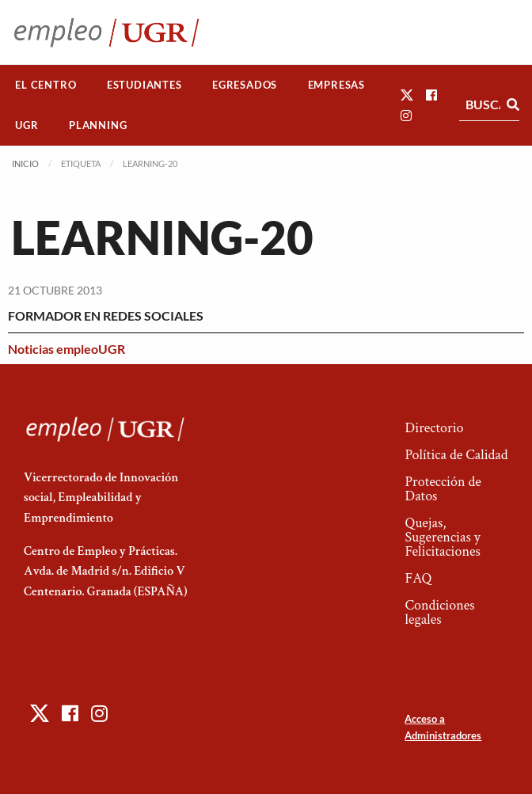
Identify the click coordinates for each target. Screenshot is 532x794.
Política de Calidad (456, 455)
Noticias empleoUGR (66, 349)
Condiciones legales (439, 612)
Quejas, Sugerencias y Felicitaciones (442, 537)
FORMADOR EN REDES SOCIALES (106, 315)
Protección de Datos (443, 489)
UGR (27, 125)
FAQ (418, 578)
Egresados (245, 85)
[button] (407, 95)
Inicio (25, 163)
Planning (98, 125)
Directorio (434, 428)
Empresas (336, 85)
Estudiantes (144, 85)
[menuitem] (46, 85)
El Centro (46, 85)
